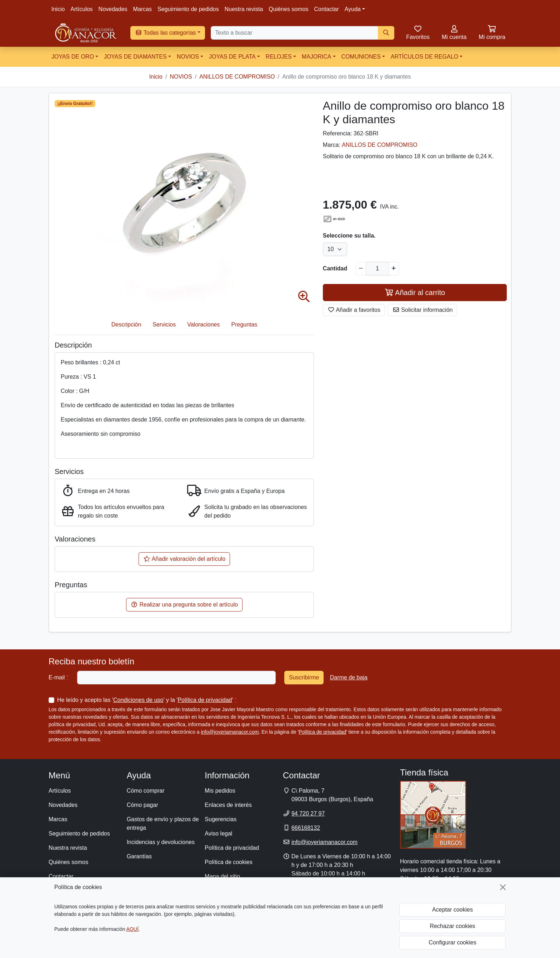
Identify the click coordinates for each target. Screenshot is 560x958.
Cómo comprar (146, 791)
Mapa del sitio (222, 876)
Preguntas (244, 325)
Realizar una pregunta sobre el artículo (184, 605)
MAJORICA (317, 57)
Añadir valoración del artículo (184, 559)
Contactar (326, 9)
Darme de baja (349, 677)
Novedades (113, 9)
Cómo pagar (142, 805)
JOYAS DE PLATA (232, 57)
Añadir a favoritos (354, 310)
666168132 (306, 828)
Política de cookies (228, 862)
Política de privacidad (205, 700)
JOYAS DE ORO (73, 57)
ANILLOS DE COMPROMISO (380, 145)
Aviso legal (218, 834)
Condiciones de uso (138, 700)
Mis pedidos (220, 791)
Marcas (142, 9)
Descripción (126, 325)
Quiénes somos (288, 9)
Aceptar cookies (452, 910)
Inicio (58, 9)
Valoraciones (203, 325)
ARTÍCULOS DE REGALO (424, 57)
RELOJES (279, 57)
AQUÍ (132, 929)
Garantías (139, 856)
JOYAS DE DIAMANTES (135, 57)
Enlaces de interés (228, 805)
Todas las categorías (166, 33)
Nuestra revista (244, 9)
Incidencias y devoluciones (161, 842)
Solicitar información (423, 310)
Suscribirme (304, 677)
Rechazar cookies (452, 926)
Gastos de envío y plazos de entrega (163, 824)
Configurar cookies (452, 942)
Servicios (164, 325)
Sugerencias (221, 819)
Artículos (81, 9)
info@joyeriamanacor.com (230, 732)
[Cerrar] (503, 887)
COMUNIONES (361, 57)
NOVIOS (188, 57)
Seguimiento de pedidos (188, 9)
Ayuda (353, 9)
